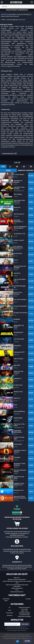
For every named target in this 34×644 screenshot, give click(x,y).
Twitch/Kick (6, 599)
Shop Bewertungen (24, 613)
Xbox (10, 610)
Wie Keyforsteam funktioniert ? (17, 579)
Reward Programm (24, 608)
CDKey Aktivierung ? (17, 588)
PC (10, 608)
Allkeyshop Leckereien (24, 616)
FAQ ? (17, 590)
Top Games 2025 (24, 615)
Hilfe (27, 641)
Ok (17, 641)
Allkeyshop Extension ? (17, 592)
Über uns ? (17, 578)
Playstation (10, 613)
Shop (6, 601)
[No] (32, 638)
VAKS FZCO (5, 14)
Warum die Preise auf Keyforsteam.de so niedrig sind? (17, 582)
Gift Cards (24, 609)
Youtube (28, 599)
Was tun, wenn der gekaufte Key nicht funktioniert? (17, 586)
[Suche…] (17, 7)
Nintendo (10, 615)
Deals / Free (24, 611)
